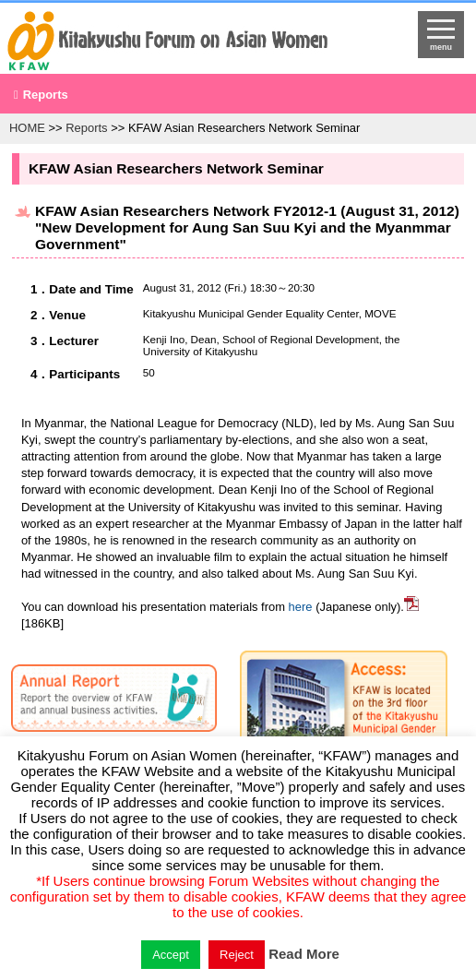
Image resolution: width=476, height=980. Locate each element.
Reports (46, 95)
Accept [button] (171, 955)
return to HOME (184, 42)
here (301, 607)
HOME (27, 128)
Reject (237, 955)
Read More (304, 954)
